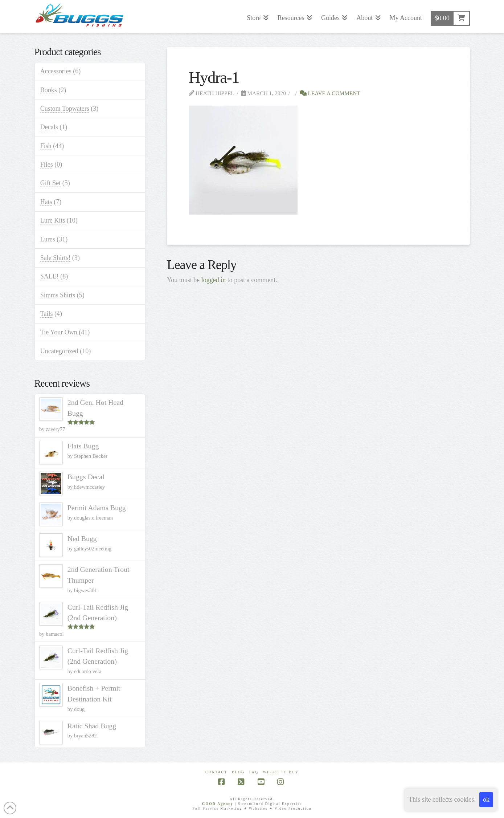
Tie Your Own (59, 332)
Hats (46, 202)
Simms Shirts (58, 295)
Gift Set (51, 183)
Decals (49, 127)
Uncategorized (59, 351)
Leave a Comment (330, 93)
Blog (238, 772)
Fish (46, 146)
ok (486, 799)
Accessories (56, 71)
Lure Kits (53, 220)
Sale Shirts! (56, 258)
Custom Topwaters (65, 109)
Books (49, 90)
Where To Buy (281, 772)
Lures (48, 239)
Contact (216, 772)
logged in (214, 280)
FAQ (254, 772)
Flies (47, 164)
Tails (47, 314)
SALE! (50, 276)
